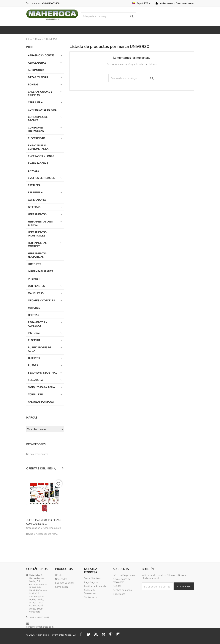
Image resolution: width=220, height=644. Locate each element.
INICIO (30, 47)
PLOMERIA (34, 340)
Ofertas (59, 575)
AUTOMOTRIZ (36, 70)
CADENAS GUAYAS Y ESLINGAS (40, 93)
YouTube (103, 634)
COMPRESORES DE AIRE (42, 110)
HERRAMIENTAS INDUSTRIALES (37, 234)
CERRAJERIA (35, 102)
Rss (96, 634)
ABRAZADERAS (37, 63)
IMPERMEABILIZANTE (40, 271)
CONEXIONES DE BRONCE (38, 119)
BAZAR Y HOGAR (38, 77)
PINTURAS (34, 333)
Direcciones (119, 594)
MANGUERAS (36, 293)
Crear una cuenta (185, 3)
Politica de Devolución (90, 592)
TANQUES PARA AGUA (41, 387)
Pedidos (117, 586)
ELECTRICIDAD (36, 138)
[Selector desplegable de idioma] (141, 3)
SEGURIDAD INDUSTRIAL (42, 373)
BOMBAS (33, 84)
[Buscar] (109, 16)
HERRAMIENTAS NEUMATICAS (37, 255)
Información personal (124, 575)
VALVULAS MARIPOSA (41, 402)
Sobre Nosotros (92, 578)
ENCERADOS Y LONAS (41, 156)
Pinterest (111, 634)
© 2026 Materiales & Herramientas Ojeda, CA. (51, 635)
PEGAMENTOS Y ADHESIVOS (38, 324)
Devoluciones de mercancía (122, 580)
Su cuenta (121, 569)
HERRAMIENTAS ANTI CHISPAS (40, 223)
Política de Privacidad (96, 586)
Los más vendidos (65, 583)
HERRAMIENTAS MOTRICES (37, 244)
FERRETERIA (35, 192)
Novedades (61, 579)
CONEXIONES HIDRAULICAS (36, 129)
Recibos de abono (122, 590)
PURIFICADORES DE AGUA (40, 349)
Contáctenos (91, 597)
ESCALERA (34, 185)
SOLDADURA (35, 380)
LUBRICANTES (36, 286)
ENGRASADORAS (38, 163)
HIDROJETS (34, 264)
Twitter (88, 634)
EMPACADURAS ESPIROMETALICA (38, 147)
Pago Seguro (91, 582)
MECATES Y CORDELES (41, 300)
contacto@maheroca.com (40, 627)
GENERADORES (37, 200)
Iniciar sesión (166, 3)
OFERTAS (33, 315)
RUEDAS (33, 365)
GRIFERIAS (34, 207)
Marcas (32, 417)
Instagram (118, 634)
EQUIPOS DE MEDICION (42, 178)
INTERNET (34, 279)
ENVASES (33, 171)
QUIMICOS (34, 358)
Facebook (81, 634)
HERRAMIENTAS (37, 214)
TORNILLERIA (36, 394)
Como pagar (62, 587)
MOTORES (34, 308)
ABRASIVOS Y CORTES (41, 55)
